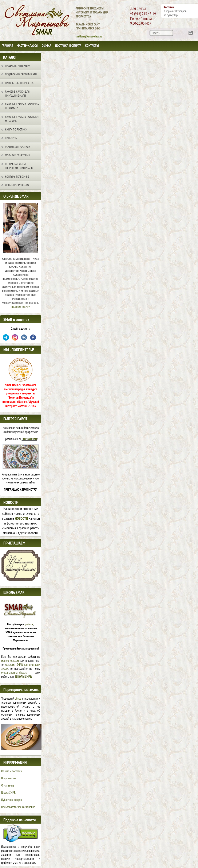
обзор (18, 698)
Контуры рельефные (17, 177)
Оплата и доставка (11, 771)
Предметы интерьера (17, 66)
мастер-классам (10, 661)
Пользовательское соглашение (18, 807)
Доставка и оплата (68, 45)
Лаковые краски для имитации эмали (17, 94)
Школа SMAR (8, 793)
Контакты (92, 45)
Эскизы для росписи (18, 147)
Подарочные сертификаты (21, 74)
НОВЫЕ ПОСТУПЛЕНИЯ (17, 185)
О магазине (8, 785)
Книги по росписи (16, 129)
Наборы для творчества (19, 83)
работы (29, 624)
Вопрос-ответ (9, 778)
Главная (7, 45)
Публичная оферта (12, 800)
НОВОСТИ (21, 518)
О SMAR (47, 45)
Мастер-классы (27, 45)
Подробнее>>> (21, 307)
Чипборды (11, 138)
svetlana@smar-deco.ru (14, 673)
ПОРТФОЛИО (29, 439)
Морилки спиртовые (17, 155)
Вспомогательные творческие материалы (19, 166)
